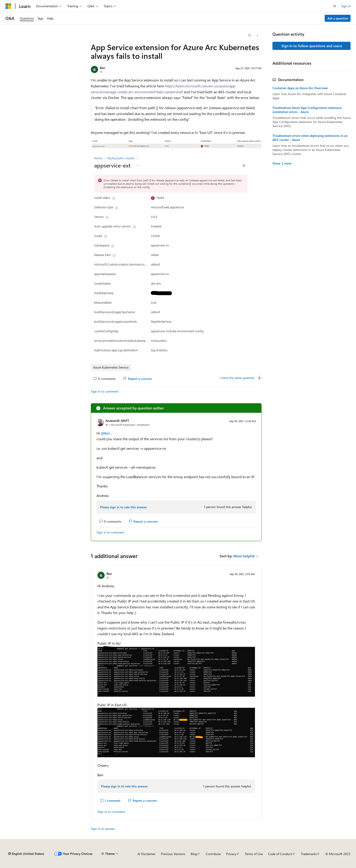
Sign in (346, 6)
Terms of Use (254, 854)
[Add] (250, 35)
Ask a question (338, 18)
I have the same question (237, 378)
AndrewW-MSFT (117, 421)
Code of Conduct (280, 854)
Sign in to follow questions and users (312, 46)
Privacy (231, 854)
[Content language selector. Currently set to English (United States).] (26, 854)
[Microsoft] (8, 6)
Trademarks (309, 854)
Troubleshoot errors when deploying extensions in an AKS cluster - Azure (310, 138)
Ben (103, 68)
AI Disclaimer (146, 854)
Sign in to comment (105, 391)
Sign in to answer (103, 829)
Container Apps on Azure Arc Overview (300, 88)
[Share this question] (258, 35)
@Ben (106, 433)
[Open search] (335, 6)
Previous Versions (173, 854)
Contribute (213, 854)
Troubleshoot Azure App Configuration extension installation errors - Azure (307, 110)
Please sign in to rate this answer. (124, 507)
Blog (194, 854)
